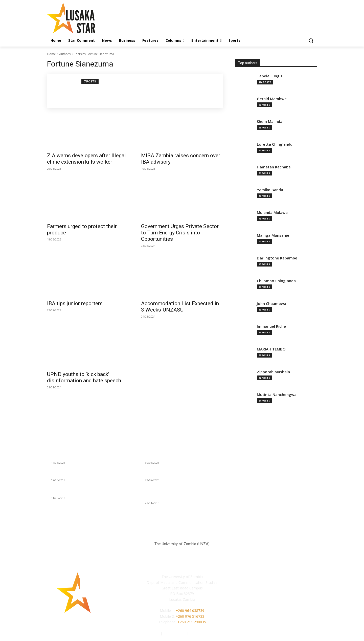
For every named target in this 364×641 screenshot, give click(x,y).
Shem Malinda (270, 121)
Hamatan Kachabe (274, 167)
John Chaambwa (271, 304)
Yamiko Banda (270, 190)
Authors (65, 54)
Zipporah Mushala (273, 372)
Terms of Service (204, 633)
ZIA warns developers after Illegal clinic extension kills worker (86, 159)
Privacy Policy (175, 633)
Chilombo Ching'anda (276, 281)
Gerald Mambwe (272, 99)
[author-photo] (67, 91)
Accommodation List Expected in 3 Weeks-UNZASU (180, 307)
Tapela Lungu (269, 76)
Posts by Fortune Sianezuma (94, 54)
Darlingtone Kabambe (277, 258)
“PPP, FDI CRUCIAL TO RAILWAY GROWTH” (86, 474)
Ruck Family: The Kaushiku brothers (175, 456)
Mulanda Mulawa (272, 213)
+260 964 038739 (190, 611)
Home (51, 54)
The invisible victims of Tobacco (172, 474)
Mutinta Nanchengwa (277, 395)
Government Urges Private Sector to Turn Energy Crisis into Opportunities (180, 233)
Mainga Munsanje (273, 235)
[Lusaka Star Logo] (87, 18)
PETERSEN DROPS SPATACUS (76, 492)
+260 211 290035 (192, 622)
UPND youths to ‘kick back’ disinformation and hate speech (84, 377)
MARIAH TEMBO (271, 349)
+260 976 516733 (190, 616)
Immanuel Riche (271, 326)
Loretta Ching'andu (275, 144)
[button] (311, 40)
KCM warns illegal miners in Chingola (82, 456)
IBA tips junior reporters (75, 303)
